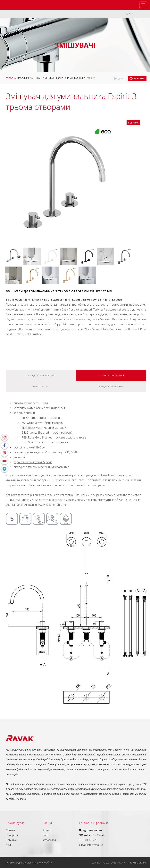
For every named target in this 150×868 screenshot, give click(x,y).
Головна (11, 78)
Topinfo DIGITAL (138, 863)
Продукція (23, 78)
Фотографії (49, 840)
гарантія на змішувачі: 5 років (33, 462)
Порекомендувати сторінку (21, 863)
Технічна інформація (111, 375)
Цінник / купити (41, 386)
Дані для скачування (111, 386)
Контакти (48, 830)
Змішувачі (36, 78)
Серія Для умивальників (41, 375)
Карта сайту (45, 863)
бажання (139, 79)
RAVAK (15, 5)
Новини (47, 835)
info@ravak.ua (95, 845)
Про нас (11, 830)
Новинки (11, 840)
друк (121, 79)
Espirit (60, 78)
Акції (9, 845)
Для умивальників (75, 78)
